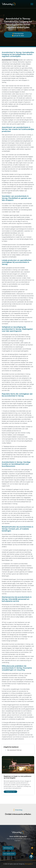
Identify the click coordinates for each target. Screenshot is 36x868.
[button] (32, 4)
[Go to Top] (31, 856)
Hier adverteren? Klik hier (14, 750)
